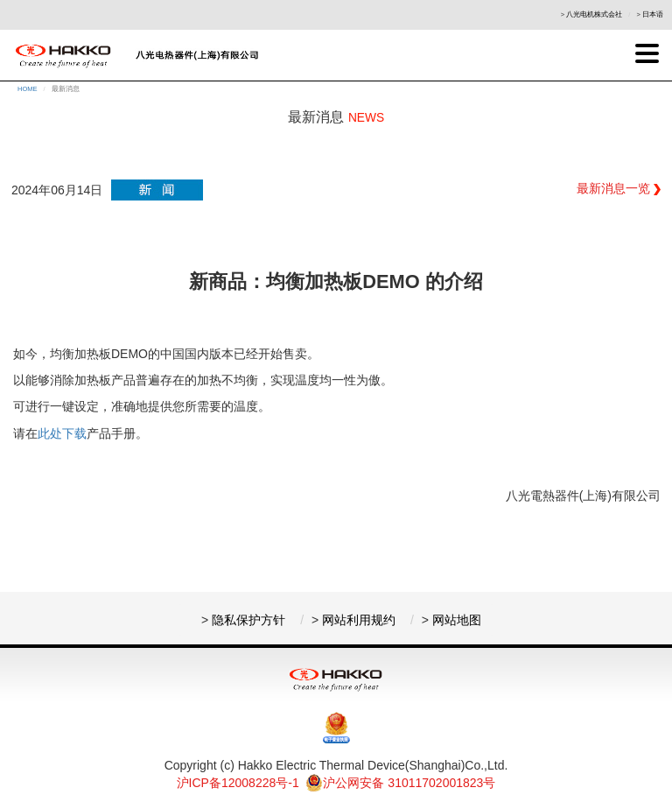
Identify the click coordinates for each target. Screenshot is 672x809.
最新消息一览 (619, 188)
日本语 (653, 14)
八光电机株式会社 (594, 14)
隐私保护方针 (248, 620)
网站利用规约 (359, 620)
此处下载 (62, 434)
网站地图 (457, 620)
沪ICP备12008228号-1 (238, 783)
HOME (28, 89)
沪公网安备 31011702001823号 (400, 783)
